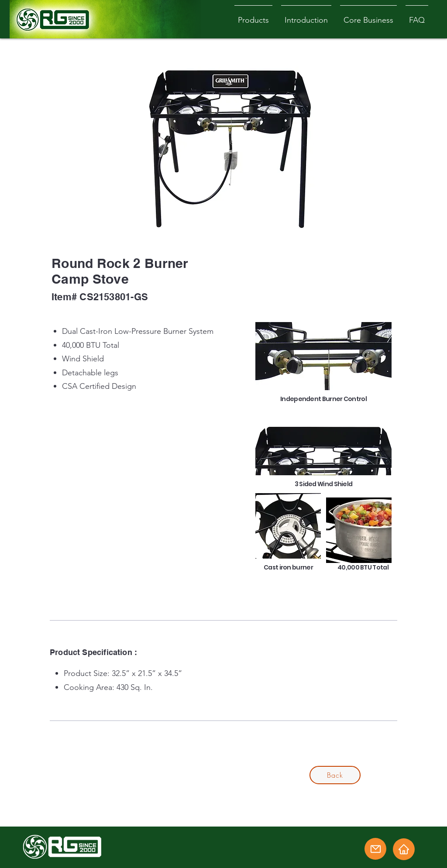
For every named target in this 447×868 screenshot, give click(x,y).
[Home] (404, 849)
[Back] (335, 775)
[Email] (375, 849)
